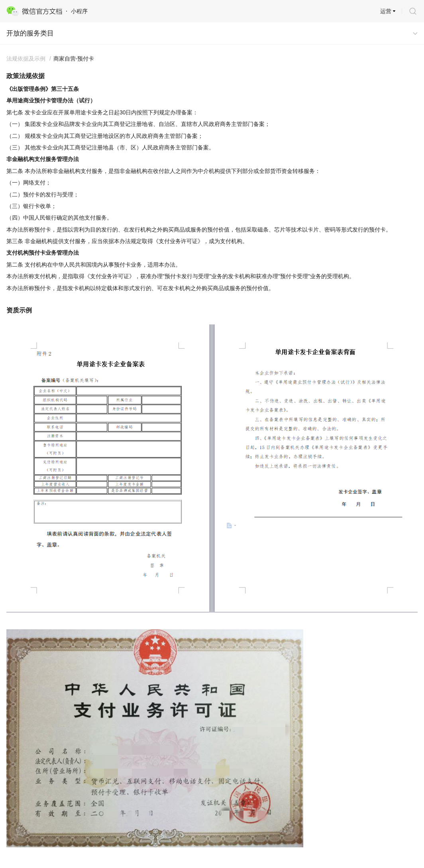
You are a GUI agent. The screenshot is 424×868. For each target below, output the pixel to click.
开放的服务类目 (30, 33)
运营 (386, 11)
